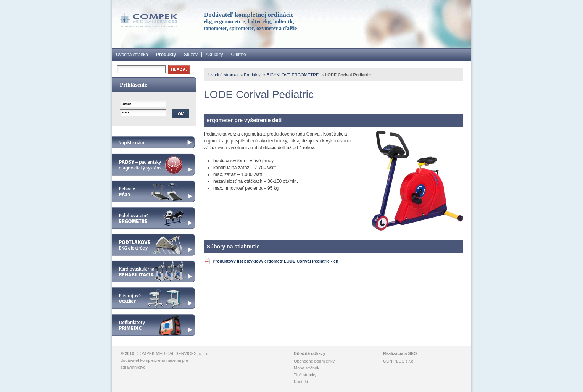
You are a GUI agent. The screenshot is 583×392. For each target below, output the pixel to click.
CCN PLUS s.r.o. (399, 361)
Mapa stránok (307, 368)
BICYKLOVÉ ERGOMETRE (293, 75)
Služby (191, 55)
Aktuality (214, 55)
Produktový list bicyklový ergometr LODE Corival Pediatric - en (275, 261)
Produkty (166, 55)
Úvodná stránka (132, 55)
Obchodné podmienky (314, 361)
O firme (238, 55)
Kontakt (301, 382)
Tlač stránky (305, 375)
